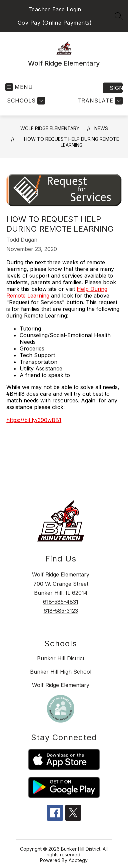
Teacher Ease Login (55, 9)
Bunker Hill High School (61, 672)
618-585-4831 (61, 602)
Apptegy (78, 860)
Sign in (116, 88)
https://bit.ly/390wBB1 (34, 420)
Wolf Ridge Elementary (50, 128)
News (101, 128)
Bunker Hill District (61, 658)
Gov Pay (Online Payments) (55, 23)
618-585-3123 (61, 611)
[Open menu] (19, 87)
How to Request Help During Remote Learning (71, 142)
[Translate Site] (99, 101)
